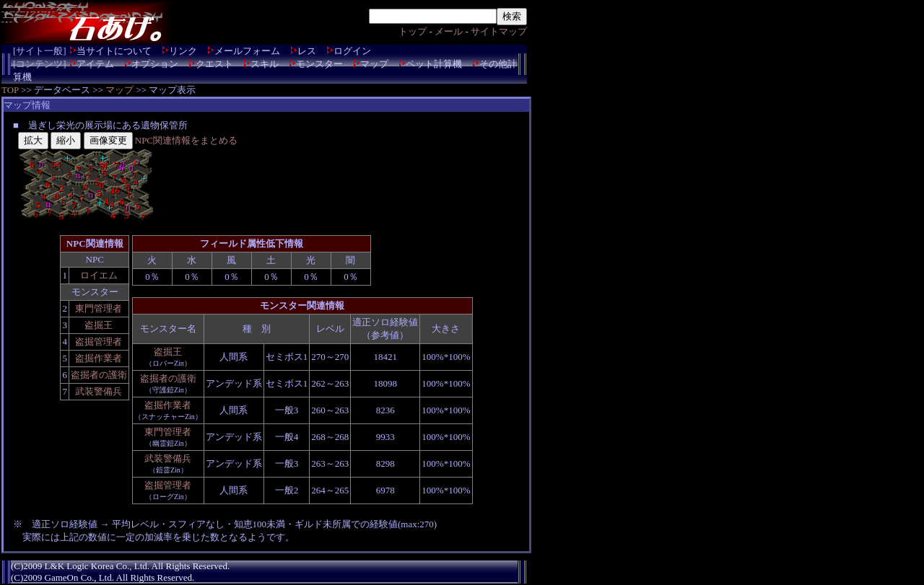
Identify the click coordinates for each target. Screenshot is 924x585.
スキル (265, 64)
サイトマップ (499, 31)
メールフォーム (247, 51)
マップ (374, 64)
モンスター (319, 64)
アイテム (95, 64)
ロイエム (99, 275)
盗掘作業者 (99, 358)
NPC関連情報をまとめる (186, 140)
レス (307, 51)
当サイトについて (114, 51)
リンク (183, 51)
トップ (413, 31)
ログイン (352, 51)
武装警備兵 (99, 391)
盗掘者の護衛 (99, 375)
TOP (10, 90)
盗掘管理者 (99, 342)
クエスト (214, 64)
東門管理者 (99, 308)
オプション (155, 64)
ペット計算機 (434, 64)
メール (449, 31)
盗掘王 (99, 325)
